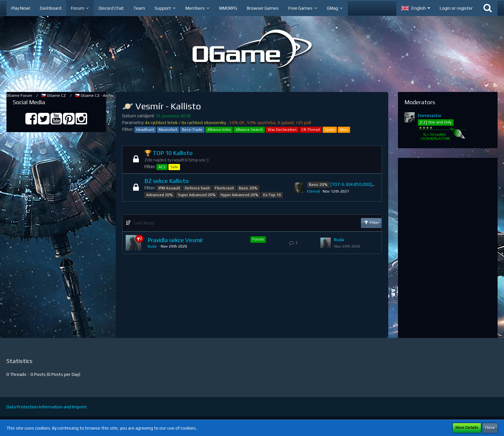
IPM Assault (169, 188)
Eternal (313, 191)
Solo (174, 167)
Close (490, 428)
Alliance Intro (219, 130)
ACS (162, 167)
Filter (371, 223)
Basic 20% (248, 188)
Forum (258, 239)
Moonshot (168, 130)
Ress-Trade (192, 130)
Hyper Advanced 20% (239, 195)
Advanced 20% (160, 195)
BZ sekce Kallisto (166, 181)
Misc (344, 130)
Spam (330, 130)
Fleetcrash (224, 188)
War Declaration (282, 130)
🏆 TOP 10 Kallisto (168, 153)
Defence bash (197, 188)
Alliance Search (249, 130)
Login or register (456, 8)
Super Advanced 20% (197, 195)
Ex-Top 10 (272, 195)
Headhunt (145, 130)
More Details (467, 428)
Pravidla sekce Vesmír (175, 240)
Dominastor (430, 115)
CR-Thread (311, 130)
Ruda (152, 246)
